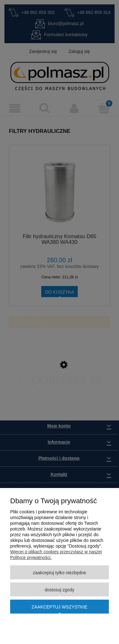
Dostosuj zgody (60, 590)
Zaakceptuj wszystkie (60, 607)
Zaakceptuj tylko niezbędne (59, 573)
